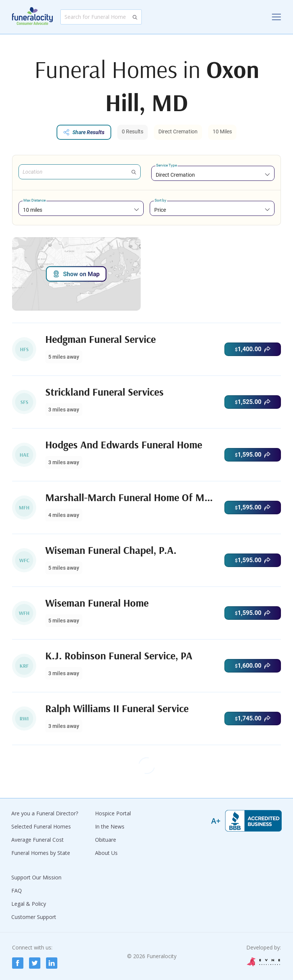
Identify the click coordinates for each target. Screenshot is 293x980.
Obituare (106, 840)
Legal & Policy (29, 904)
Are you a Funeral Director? (45, 813)
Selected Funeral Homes (41, 826)
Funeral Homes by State (41, 853)
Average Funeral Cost (38, 840)
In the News (110, 826)
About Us (106, 853)
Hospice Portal (113, 813)
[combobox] (213, 175)
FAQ (17, 891)
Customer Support (34, 917)
